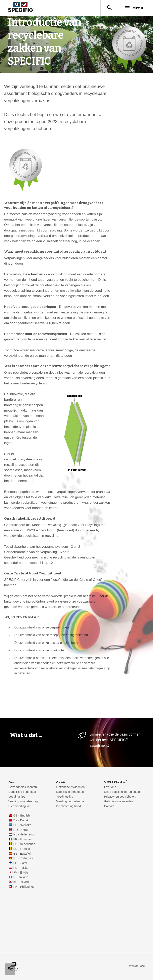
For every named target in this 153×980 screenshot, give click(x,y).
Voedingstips (17, 797)
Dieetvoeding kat (19, 806)
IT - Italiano (21, 877)
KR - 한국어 (21, 882)
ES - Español (22, 854)
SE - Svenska (22, 825)
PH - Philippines (24, 887)
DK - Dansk (21, 820)
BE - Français (22, 849)
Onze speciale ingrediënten (122, 792)
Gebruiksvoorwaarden (118, 801)
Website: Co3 (137, 966)
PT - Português (23, 858)
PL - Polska (21, 868)
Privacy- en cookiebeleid (120, 797)
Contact (109, 806)
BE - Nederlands (24, 844)
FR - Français (22, 839)
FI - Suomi (20, 863)
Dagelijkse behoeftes (22, 792)
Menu (134, 8)
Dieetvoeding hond (69, 806)
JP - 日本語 (21, 873)
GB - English (22, 816)
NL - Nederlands (24, 834)
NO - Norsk (21, 830)
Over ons (110, 787)
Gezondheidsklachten (23, 787)
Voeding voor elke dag (23, 801)
